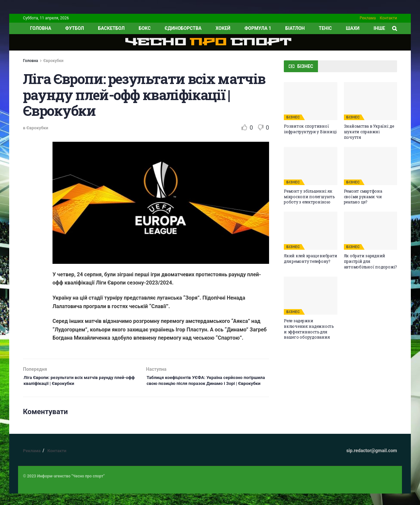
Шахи (353, 28)
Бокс (145, 28)
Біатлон (295, 28)
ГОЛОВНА (41, 28)
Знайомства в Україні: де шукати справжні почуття (369, 132)
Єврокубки (53, 61)
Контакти (388, 18)
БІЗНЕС (293, 117)
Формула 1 (258, 28)
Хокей (223, 28)
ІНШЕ (379, 28)
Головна (31, 61)
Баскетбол (111, 28)
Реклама (368, 18)
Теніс (325, 28)
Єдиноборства (183, 28)
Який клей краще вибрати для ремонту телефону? (310, 258)
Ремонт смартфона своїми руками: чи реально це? (363, 197)
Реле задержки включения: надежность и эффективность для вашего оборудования (309, 329)
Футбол (75, 28)
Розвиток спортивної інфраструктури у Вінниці (310, 129)
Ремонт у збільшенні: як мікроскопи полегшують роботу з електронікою (309, 197)
